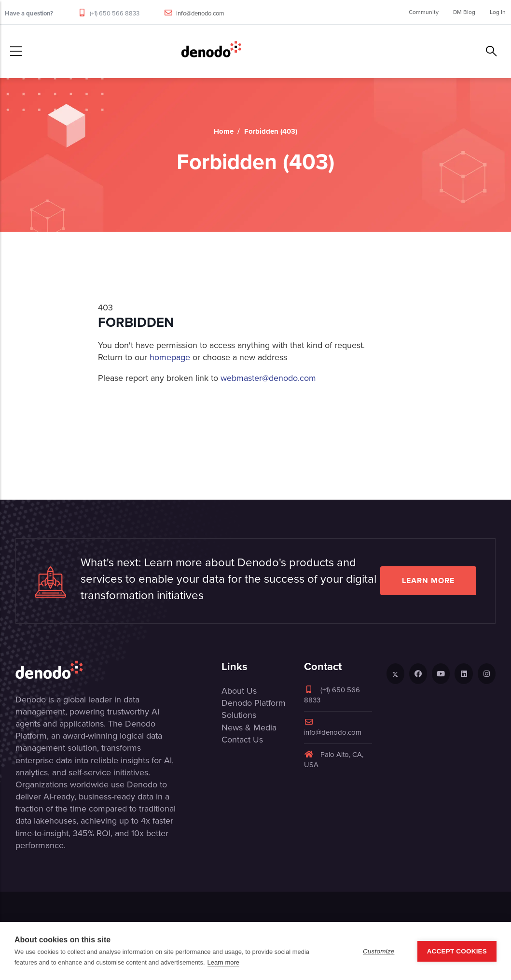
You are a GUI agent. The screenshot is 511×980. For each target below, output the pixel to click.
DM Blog (464, 12)
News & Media (249, 728)
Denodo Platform (254, 703)
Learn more (428, 581)
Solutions (239, 715)
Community (424, 12)
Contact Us (242, 740)
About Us (239, 691)
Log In (498, 12)
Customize (379, 951)
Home (224, 131)
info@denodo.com (200, 13)
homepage (170, 357)
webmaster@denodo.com (268, 378)
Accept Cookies (457, 951)
